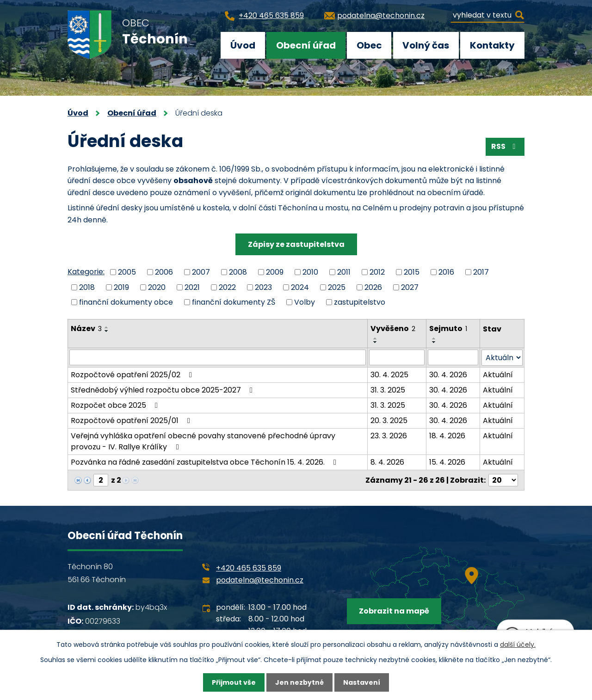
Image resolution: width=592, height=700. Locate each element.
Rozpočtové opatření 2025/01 (132, 421)
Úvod (243, 45)
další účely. (518, 645)
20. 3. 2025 (389, 421)
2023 (263, 287)
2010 (310, 272)
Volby (305, 302)
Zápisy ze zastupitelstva (296, 244)
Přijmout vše (234, 682)
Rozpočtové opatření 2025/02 (133, 375)
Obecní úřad (306, 45)
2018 (87, 287)
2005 (127, 272)
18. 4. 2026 (447, 436)
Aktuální (498, 375)
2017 (481, 272)
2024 (300, 287)
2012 (377, 272)
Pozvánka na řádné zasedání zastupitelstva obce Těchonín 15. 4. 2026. (205, 462)
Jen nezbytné (299, 682)
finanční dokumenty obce (126, 302)
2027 (410, 287)
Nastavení (362, 682)
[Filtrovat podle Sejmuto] (453, 357)
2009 (275, 272)
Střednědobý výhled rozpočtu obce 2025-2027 (163, 390)
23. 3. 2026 (389, 436)
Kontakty (492, 45)
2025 (337, 287)
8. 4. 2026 (387, 462)
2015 (412, 272)
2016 (446, 272)
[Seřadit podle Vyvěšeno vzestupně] (376, 338)
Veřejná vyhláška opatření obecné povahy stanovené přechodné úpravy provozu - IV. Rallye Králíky (203, 441)
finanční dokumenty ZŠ (234, 302)
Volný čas (426, 45)
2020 (157, 287)
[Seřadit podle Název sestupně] (107, 331)
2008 (238, 272)
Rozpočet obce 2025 (116, 405)
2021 (192, 287)
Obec (369, 45)
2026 (373, 287)
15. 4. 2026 (447, 462)
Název (86, 329)
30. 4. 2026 (448, 375)
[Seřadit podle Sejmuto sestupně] (434, 342)
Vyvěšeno (393, 329)
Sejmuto (448, 329)
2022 (227, 287)
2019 (121, 287)
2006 (164, 272)
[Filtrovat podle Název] (218, 357)
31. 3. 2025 (388, 390)
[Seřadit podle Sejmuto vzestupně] (434, 338)
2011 (344, 272)
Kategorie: (86, 272)
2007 (201, 272)
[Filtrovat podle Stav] (502, 358)
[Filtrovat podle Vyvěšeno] (397, 357)
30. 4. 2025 (389, 375)
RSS (505, 146)
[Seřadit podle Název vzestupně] (107, 327)
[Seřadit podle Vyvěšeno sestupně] (376, 342)
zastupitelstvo (360, 302)
